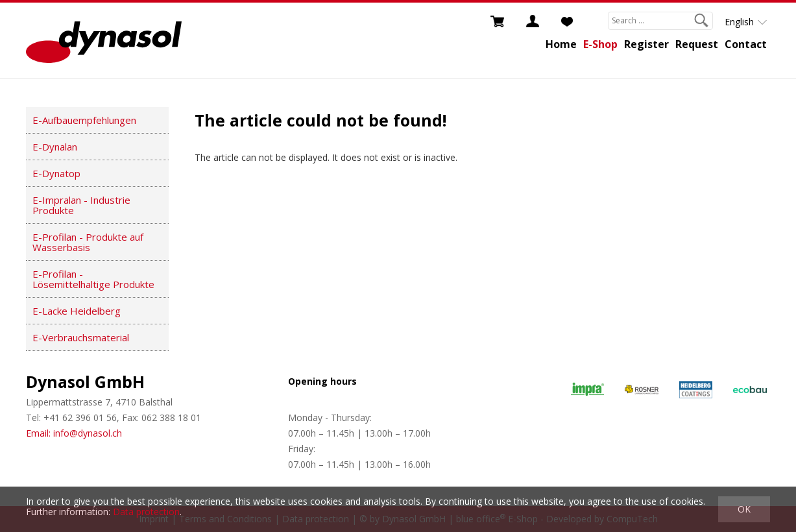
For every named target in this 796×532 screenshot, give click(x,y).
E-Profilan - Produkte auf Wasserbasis (88, 242)
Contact (746, 44)
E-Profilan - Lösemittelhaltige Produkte (93, 279)
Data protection (146, 512)
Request (697, 44)
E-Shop (600, 44)
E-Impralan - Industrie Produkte (81, 205)
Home (561, 44)
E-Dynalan (55, 147)
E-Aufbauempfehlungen (84, 120)
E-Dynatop (56, 173)
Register (646, 44)
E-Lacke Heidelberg (77, 311)
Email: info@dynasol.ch (74, 433)
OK (744, 509)
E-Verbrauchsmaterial (81, 337)
